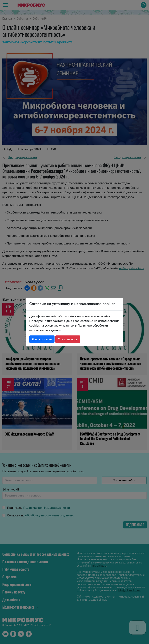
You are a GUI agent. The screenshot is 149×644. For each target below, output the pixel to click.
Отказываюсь (68, 339)
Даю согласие (42, 339)
